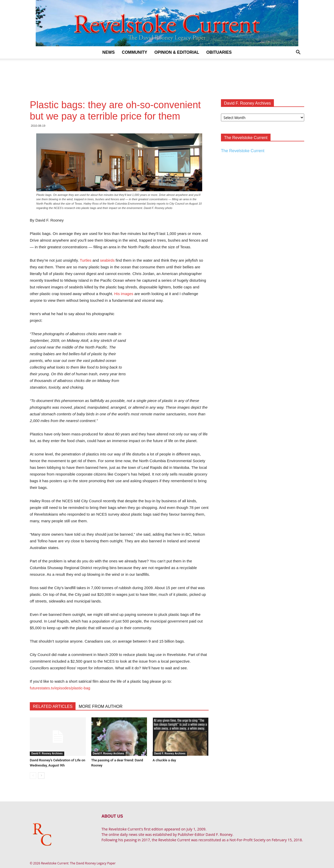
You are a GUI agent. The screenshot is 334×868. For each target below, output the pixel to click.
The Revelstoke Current (243, 151)
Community (134, 52)
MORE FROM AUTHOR (101, 706)
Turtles (86, 260)
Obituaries (219, 52)
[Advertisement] (167, 76)
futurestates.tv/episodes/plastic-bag (60, 688)
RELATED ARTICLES (53, 706)
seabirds (107, 260)
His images (124, 294)
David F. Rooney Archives (47, 753)
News (108, 52)
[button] (298, 53)
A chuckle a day (164, 760)
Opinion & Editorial (177, 52)
